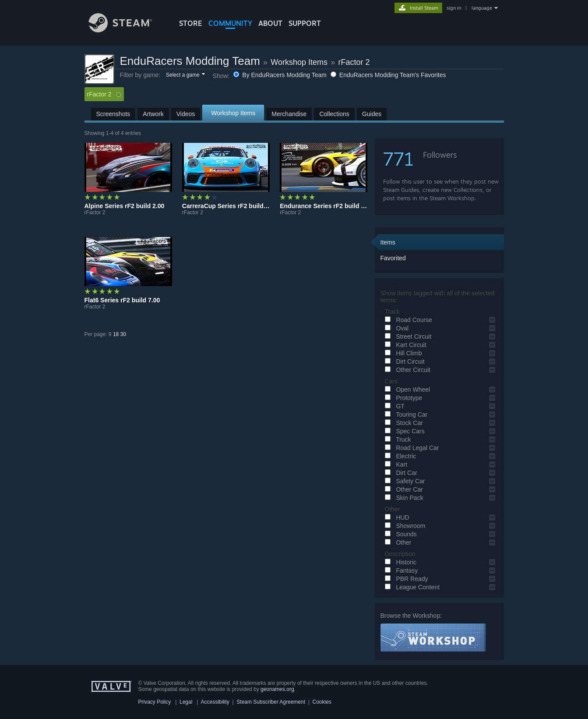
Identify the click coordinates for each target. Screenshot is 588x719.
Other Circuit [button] (406, 370)
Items (388, 242)
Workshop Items (299, 62)
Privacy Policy (155, 702)
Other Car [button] (403, 489)
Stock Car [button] (403, 423)
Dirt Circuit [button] (403, 361)
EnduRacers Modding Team (190, 61)
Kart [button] (395, 464)
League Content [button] (411, 587)
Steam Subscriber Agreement (271, 702)
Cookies (322, 702)
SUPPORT (305, 23)
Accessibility (215, 702)
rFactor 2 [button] (104, 94)
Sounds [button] (400, 534)
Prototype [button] (402, 398)
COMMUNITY (230, 23)
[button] (185, 75)
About (270, 23)
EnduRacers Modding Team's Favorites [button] (388, 75)
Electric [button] (399, 456)
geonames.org (277, 689)
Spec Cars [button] (403, 431)
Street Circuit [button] (407, 336)
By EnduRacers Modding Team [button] (281, 75)
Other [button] (397, 542)
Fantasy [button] (400, 570)
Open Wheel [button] (406, 390)
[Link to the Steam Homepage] (127, 30)
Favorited (393, 258)
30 (123, 334)
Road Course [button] (407, 320)
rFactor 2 (354, 62)
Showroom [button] (404, 526)
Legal (186, 702)
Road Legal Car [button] (411, 448)
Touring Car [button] (405, 414)
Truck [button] (397, 439)
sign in (454, 8)
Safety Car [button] (404, 481)
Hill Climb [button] (402, 353)
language (482, 8)
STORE (191, 23)
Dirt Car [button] (400, 473)
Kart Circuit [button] (404, 345)
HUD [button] (396, 517)
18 (116, 334)
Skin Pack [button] (403, 498)
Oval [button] (396, 328)
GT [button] (393, 406)
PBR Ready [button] (405, 579)
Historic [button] (400, 562)
